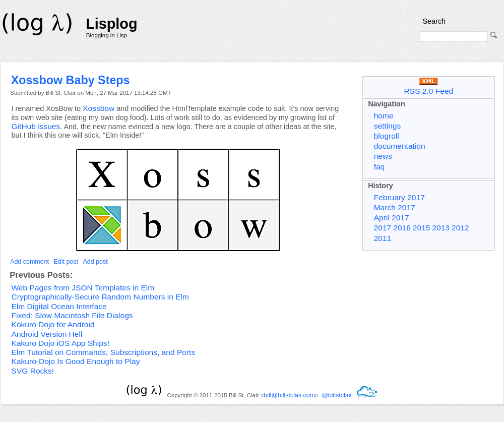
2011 (383, 238)
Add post (96, 262)
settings (388, 126)
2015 (422, 228)
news (383, 156)
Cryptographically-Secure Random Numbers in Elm (101, 297)
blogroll (387, 136)
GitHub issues (36, 126)
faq (380, 167)
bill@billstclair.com (289, 395)
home (384, 116)
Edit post (66, 262)
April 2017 (392, 218)
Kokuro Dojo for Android (53, 324)
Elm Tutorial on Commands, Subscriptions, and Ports (104, 352)
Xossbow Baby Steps (71, 80)
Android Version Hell (47, 334)
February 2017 (399, 197)
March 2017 (395, 207)
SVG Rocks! (33, 371)
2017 (383, 228)
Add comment (29, 262)
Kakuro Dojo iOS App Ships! (60, 343)
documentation (400, 146)
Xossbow (99, 108)
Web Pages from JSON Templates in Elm (83, 288)
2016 (402, 228)
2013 (441, 228)
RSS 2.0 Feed (429, 86)
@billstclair (337, 395)
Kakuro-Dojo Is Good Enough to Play (76, 361)
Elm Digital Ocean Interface (59, 306)
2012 (460, 228)
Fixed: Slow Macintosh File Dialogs (72, 315)
